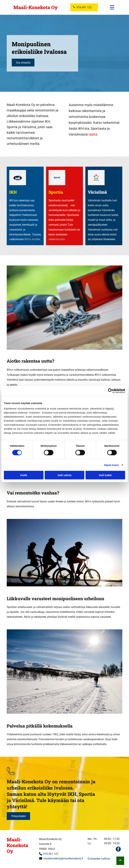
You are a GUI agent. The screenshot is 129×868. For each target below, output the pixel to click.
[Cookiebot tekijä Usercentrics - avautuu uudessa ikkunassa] (110, 391)
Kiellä (24, 475)
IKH (13, 192)
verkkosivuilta (57, 239)
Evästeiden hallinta (99, 859)
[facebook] (118, 850)
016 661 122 (51, 854)
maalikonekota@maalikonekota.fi (63, 858)
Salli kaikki (105, 475)
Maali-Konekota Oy (36, 7)
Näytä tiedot (111, 465)
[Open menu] (112, 7)
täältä (93, 134)
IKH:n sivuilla (32, 239)
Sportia (56, 192)
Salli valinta (65, 475)
